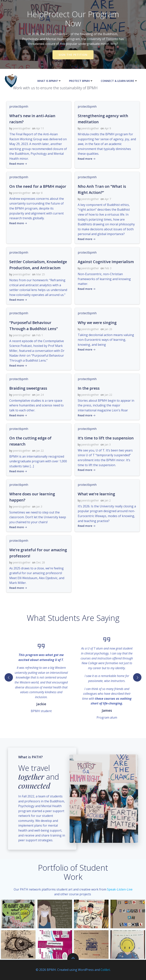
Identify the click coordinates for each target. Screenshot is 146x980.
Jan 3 (108, 444)
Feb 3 (108, 268)
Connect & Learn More (119, 81)
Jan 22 (108, 395)
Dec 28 (40, 562)
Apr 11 (40, 128)
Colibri (105, 970)
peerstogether (22, 128)
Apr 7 (108, 199)
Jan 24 (40, 395)
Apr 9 (108, 128)
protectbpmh (19, 106)
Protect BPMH (81, 81)
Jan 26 (108, 329)
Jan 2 (108, 500)
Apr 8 (39, 193)
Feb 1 (40, 335)
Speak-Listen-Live (120, 889)
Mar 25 (40, 274)
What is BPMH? (49, 81)
